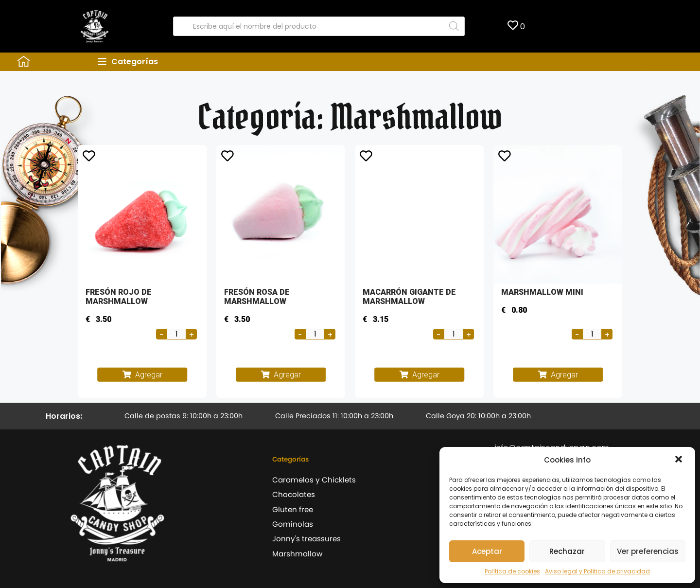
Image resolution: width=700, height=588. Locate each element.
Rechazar (567, 551)
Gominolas (293, 524)
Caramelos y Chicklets (314, 480)
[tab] (367, 62)
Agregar (149, 375)
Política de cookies (512, 571)
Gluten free (293, 509)
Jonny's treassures (306, 539)
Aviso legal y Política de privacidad (597, 571)
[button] (680, 460)
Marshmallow (297, 554)
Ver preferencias (648, 551)
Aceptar (487, 551)
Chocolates (294, 494)
